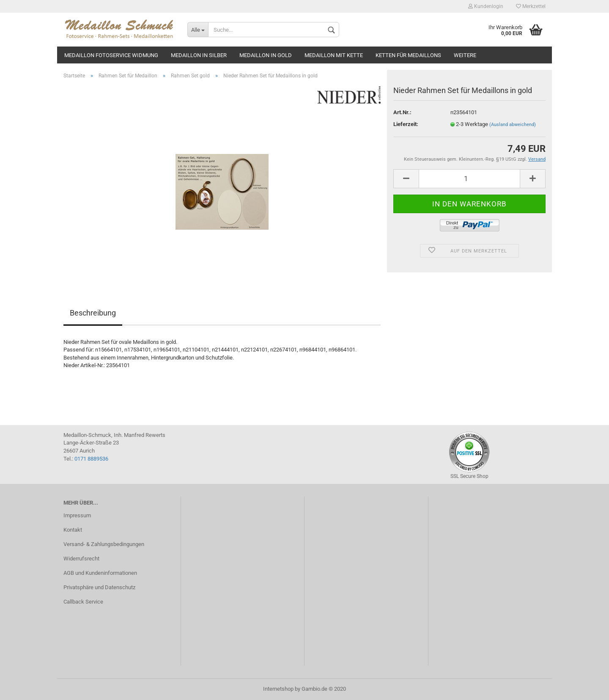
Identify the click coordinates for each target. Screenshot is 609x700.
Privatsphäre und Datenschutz (99, 587)
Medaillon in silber (199, 55)
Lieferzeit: (406, 124)
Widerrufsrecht (81, 559)
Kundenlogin (486, 6)
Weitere (465, 55)
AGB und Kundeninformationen (100, 573)
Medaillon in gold (266, 55)
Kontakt (73, 530)
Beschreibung (93, 313)
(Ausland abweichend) (513, 125)
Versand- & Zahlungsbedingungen (104, 544)
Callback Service (83, 602)
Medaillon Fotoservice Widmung (111, 55)
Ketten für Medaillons (408, 55)
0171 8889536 (91, 459)
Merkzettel (531, 6)
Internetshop (278, 689)
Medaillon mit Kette (334, 55)
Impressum (77, 515)
